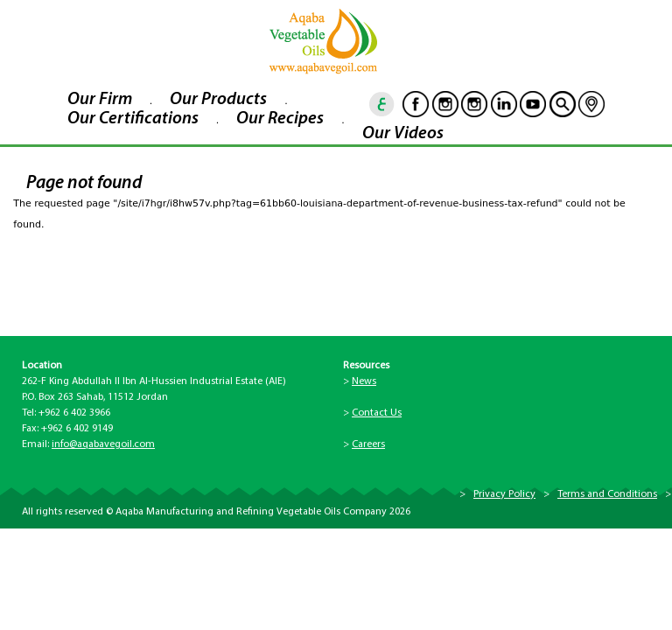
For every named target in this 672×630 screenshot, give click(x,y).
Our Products (218, 100)
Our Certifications (133, 119)
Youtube (533, 104)
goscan (563, 104)
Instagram (445, 104)
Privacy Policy (504, 494)
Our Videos (403, 134)
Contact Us (377, 413)
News (364, 381)
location (591, 104)
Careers (368, 444)
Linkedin (504, 104)
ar (382, 104)
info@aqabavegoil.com (103, 444)
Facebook (416, 104)
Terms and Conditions (607, 494)
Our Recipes (280, 119)
